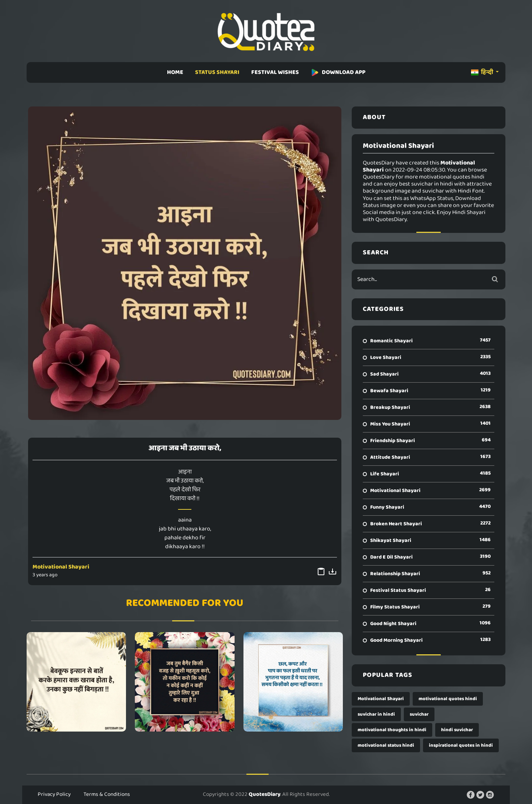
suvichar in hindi (376, 714)
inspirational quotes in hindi (461, 745)
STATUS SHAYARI (217, 72)
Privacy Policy (54, 794)
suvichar (419, 714)
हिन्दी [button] (483, 72)
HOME (175, 72)
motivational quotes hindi (448, 699)
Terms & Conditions (107, 794)
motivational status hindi (386, 745)
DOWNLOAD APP (338, 72)
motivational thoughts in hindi (392, 730)
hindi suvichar (457, 730)
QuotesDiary (265, 794)
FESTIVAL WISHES (275, 72)
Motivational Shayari (61, 567)
